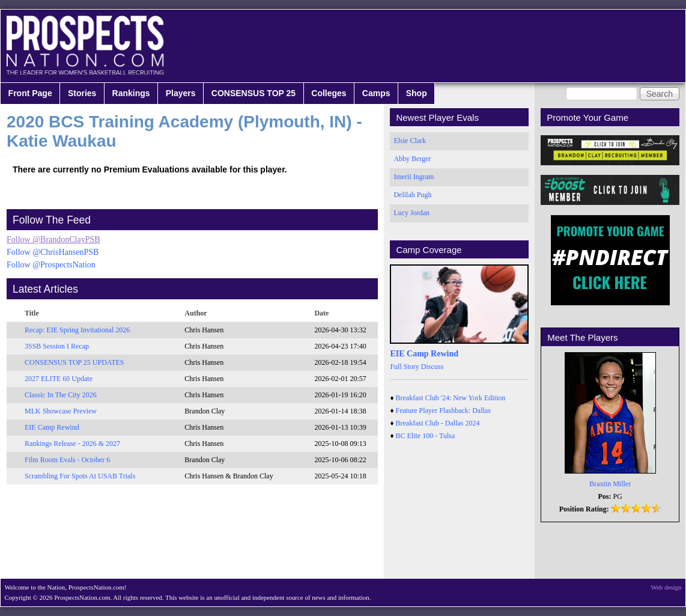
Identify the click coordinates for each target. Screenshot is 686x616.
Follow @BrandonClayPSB (53, 239)
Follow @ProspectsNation (51, 265)
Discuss (432, 367)
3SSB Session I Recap (57, 346)
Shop (417, 93)
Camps (376, 93)
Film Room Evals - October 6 (67, 460)
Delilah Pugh (412, 195)
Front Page (30, 93)
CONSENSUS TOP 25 (253, 93)
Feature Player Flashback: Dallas (443, 410)
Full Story (404, 367)
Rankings (131, 93)
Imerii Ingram (414, 177)
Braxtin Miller (610, 484)
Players (181, 93)
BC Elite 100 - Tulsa (426, 436)
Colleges (329, 93)
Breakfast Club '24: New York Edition (451, 398)
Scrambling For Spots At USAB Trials (80, 476)
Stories (82, 93)
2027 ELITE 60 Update (59, 379)
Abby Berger (412, 159)
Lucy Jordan (411, 213)
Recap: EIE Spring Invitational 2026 (77, 330)
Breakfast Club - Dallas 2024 (438, 423)
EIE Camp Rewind (52, 427)
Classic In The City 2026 (61, 395)
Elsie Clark (410, 141)
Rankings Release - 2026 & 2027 (72, 444)
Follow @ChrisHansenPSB (53, 252)
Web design (666, 587)
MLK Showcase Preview (61, 411)
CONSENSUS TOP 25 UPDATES (74, 362)
